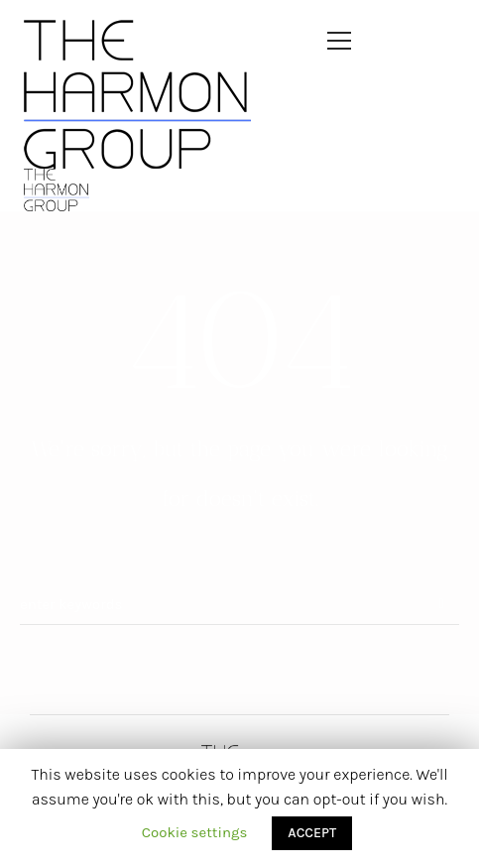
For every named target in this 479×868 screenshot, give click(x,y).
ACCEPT (312, 833)
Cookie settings (195, 832)
